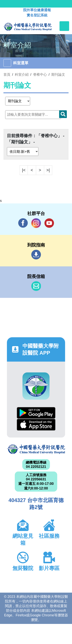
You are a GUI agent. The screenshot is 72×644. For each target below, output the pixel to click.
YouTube (49, 223)
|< (24, 170)
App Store (36, 425)
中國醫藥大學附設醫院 (36, 449)
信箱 (36, 286)
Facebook (23, 223)
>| (48, 170)
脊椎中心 (40, 75)
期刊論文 (58, 75)
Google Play (36, 413)
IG (36, 223)
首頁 (7, 75)
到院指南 (36, 255)
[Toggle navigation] (64, 26)
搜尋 (63, 114)
